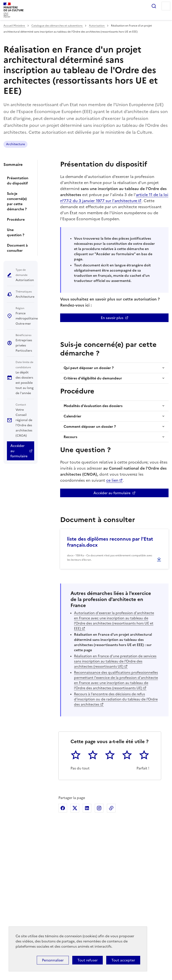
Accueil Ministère (14, 26)
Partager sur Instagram (99, 808)
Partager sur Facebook (63, 808)
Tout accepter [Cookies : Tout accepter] (123, 960)
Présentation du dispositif (18, 181)
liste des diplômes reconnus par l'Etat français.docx (110, 542)
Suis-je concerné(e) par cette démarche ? (17, 201)
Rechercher (154, 6)
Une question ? (16, 232)
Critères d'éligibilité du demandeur (93, 378)
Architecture (15, 144)
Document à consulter (17, 248)
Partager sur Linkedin (87, 808)
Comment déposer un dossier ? (90, 426)
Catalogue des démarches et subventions (57, 26)
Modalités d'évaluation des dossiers (93, 406)
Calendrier (72, 416)
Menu (166, 6)
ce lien (112, 480)
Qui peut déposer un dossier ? (89, 368)
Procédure (16, 219)
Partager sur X (75, 808)
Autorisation (97, 26)
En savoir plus (112, 318)
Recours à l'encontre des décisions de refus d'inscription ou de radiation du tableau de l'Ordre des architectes (116, 699)
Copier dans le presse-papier (111, 808)
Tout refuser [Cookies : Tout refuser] (88, 960)
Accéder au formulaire (19, 451)
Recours (70, 437)
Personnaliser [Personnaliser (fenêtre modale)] (53, 960)
